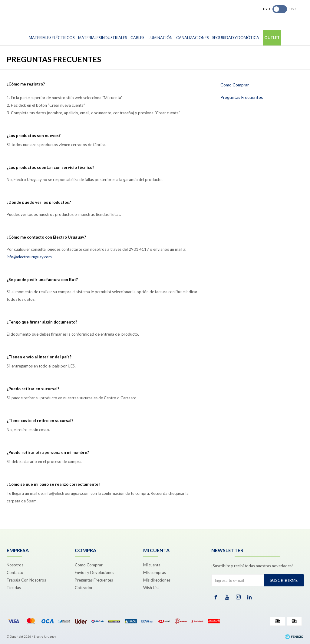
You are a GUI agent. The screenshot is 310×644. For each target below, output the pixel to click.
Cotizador (84, 588)
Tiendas (14, 588)
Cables (137, 38)
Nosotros (15, 565)
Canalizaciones (192, 38)
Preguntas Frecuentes (242, 97)
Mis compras (155, 572)
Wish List (151, 588)
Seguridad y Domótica (236, 38)
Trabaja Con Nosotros (26, 580)
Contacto (15, 572)
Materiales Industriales (102, 38)
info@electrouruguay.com (29, 257)
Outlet (272, 38)
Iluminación (160, 38)
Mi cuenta (152, 565)
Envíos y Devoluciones (94, 572)
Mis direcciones (157, 580)
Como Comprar (235, 85)
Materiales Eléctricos (52, 38)
